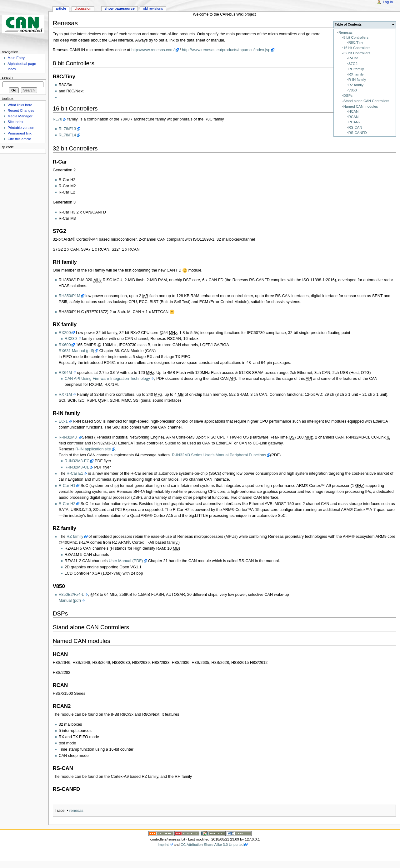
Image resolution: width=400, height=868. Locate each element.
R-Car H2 (67, 504)
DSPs (348, 96)
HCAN (353, 111)
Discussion (83, 8)
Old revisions (153, 8)
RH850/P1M (70, 296)
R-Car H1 (67, 486)
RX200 (65, 333)
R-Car (353, 58)
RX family (356, 74)
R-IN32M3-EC (77, 461)
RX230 (71, 339)
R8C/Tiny (356, 42)
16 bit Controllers (357, 48)
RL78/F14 (67, 135)
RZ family (356, 85)
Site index (15, 122)
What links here (20, 105)
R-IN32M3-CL (77, 467)
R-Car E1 (75, 473)
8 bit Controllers (356, 37)
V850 (353, 90)
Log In (388, 2)
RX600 (65, 345)
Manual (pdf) (70, 601)
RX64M (65, 373)
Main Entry (16, 58)
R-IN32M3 (68, 437)
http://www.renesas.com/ (153, 50)
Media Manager (20, 116)
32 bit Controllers (357, 53)
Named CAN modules (361, 106)
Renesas (345, 32)
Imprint (163, 845)
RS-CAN (355, 127)
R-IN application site (93, 449)
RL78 (57, 119)
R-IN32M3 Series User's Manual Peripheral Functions (219, 455)
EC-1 (63, 421)
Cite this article (19, 139)
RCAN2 (355, 122)
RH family (356, 69)
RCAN (353, 117)
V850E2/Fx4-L (71, 595)
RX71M (65, 395)
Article (61, 8)
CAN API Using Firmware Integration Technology (107, 379)
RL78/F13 (67, 129)
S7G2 (353, 64)
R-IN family (357, 80)
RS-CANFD (358, 133)
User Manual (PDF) (126, 561)
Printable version (21, 128)
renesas (76, 811)
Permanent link (19, 133)
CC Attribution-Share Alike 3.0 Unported (212, 845)
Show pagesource (120, 8)
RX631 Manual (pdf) (77, 351)
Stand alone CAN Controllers (366, 101)
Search (7, 77)
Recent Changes (21, 110)
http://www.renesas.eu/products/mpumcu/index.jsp (226, 50)
